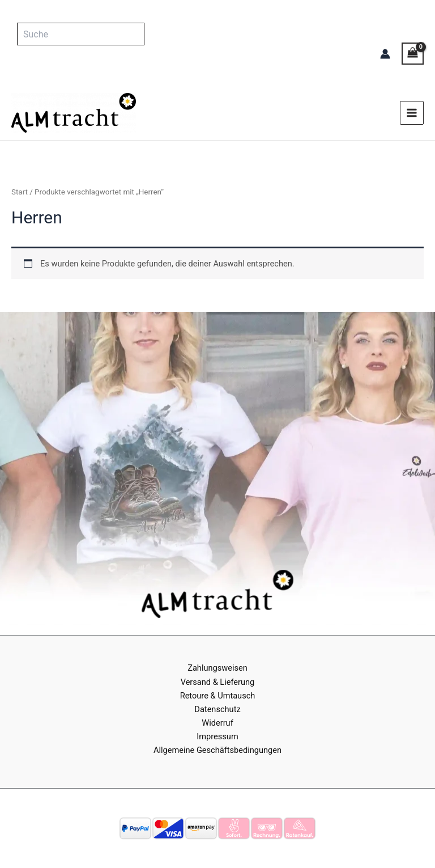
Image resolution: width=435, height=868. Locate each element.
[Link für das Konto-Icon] (385, 54)
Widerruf (217, 723)
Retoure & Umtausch (218, 696)
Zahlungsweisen (217, 668)
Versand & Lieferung (218, 682)
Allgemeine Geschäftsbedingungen (217, 750)
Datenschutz (217, 709)
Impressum (217, 736)
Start (20, 192)
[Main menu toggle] (412, 113)
